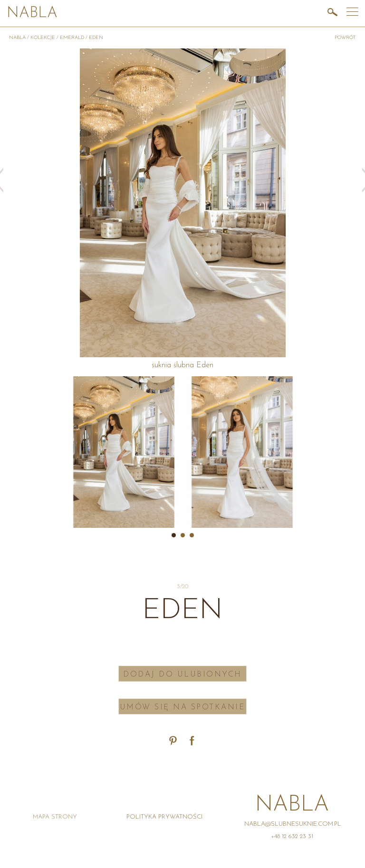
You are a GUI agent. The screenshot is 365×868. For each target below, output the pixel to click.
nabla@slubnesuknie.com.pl (293, 824)
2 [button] (183, 535)
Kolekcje (43, 38)
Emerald (72, 38)
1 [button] (174, 535)
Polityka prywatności (164, 817)
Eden (96, 38)
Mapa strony (55, 817)
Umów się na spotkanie (183, 707)
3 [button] (192, 535)
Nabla (32, 14)
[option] (124, 452)
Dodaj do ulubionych (182, 675)
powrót (345, 38)
